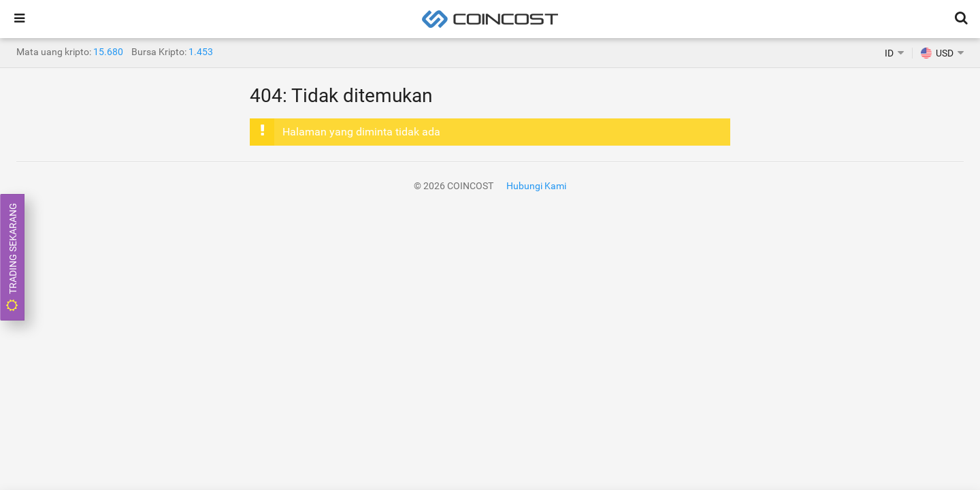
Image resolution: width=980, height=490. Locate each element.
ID (889, 53)
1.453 (201, 52)
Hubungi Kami (536, 186)
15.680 (108, 52)
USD (937, 53)
